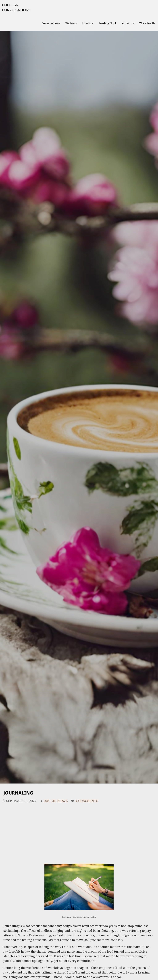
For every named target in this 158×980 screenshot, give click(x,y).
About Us (128, 23)
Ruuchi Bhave (56, 801)
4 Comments (87, 801)
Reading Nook (108, 23)
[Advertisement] (79, 830)
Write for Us (147, 23)
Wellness (71, 23)
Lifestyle (88, 23)
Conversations (51, 23)
